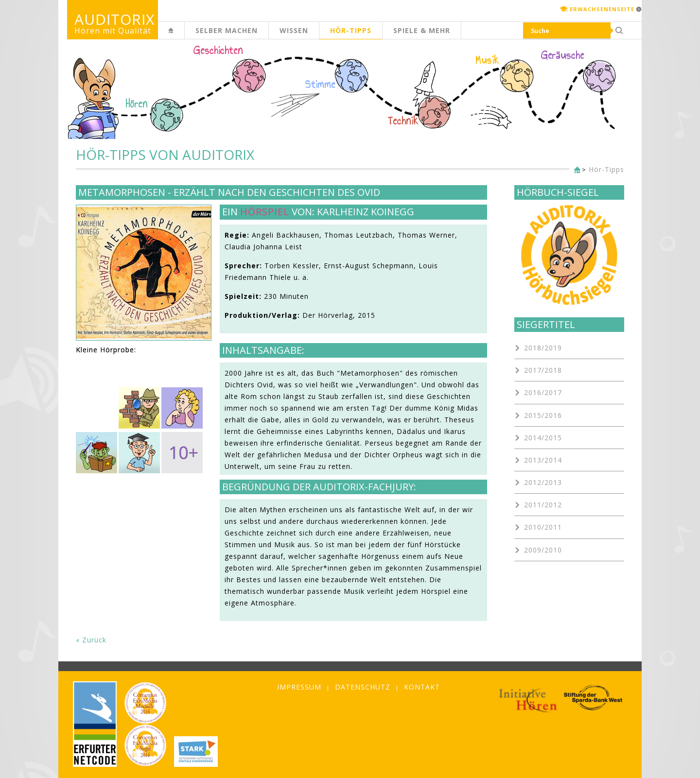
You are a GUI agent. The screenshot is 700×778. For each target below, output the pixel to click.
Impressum (299, 687)
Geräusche (563, 55)
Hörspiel (265, 212)
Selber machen (227, 30)
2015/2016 (543, 415)
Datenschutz (363, 687)
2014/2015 (543, 438)
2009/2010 (543, 550)
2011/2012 (543, 505)
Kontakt (422, 687)
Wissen (294, 30)
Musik (487, 60)
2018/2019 (543, 348)
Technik (403, 121)
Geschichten (218, 52)
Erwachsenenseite (602, 9)
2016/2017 (543, 392)
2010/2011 (543, 527)
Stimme (320, 85)
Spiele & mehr (422, 30)
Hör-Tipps (351, 30)
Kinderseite (184, 36)
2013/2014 (543, 460)
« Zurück (91, 640)
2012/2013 (543, 482)
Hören (137, 104)
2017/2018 (543, 370)
